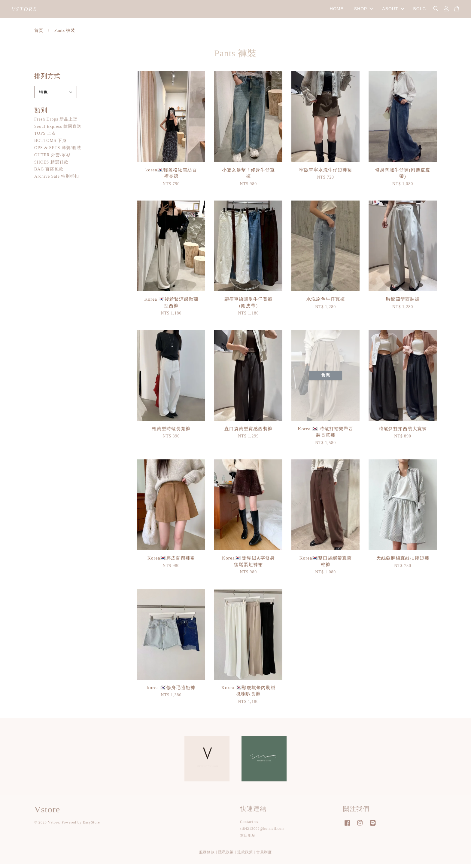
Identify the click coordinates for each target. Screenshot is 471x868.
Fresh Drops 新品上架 (56, 123)
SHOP (364, 11)
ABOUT (393, 11)
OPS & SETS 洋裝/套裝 (58, 152)
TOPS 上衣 (45, 138)
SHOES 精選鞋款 (51, 166)
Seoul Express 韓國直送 (58, 130)
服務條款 (207, 856)
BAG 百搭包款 (49, 173)
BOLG (419, 11)
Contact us (249, 826)
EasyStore (91, 827)
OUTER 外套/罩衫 (52, 159)
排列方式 (47, 80)
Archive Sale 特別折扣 (57, 181)
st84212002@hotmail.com (262, 833)
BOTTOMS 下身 (50, 145)
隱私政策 (226, 856)
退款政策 (245, 856)
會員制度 (264, 856)
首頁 (39, 35)
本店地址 (248, 840)
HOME (337, 11)
